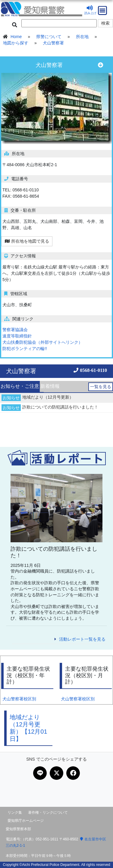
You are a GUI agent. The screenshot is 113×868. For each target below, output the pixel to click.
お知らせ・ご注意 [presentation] (20, 386)
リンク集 (15, 813)
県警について (49, 37)
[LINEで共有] (40, 773)
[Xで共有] (56, 773)
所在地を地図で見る (27, 241)
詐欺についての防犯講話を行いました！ (60, 407)
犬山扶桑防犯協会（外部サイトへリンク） (42, 342)
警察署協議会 (15, 330)
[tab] (20, 387)
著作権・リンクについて (48, 813)
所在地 (82, 37)
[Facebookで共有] (73, 773)
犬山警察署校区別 (19, 699)
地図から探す (16, 43)
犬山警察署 (53, 43)
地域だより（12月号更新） (48, 397)
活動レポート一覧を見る (82, 639)
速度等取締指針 (17, 336)
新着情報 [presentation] (50, 386)
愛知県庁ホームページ (26, 821)
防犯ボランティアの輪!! (25, 349)
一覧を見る (101, 387)
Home (16, 37)
